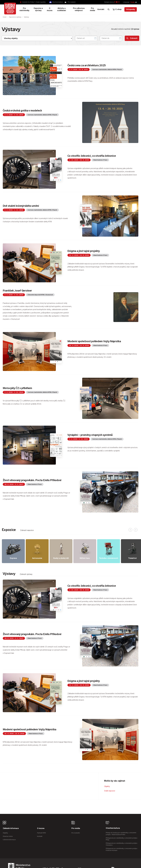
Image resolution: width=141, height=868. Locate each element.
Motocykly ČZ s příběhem (17, 388)
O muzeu (41, 828)
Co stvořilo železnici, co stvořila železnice (92, 156)
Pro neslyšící (72, 2)
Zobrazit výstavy (26, 574)
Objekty (107, 786)
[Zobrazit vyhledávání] (109, 9)
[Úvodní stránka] (10, 9)
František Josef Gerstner (17, 291)
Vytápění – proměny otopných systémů (90, 435)
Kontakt (40, 836)
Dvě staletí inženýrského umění (21, 206)
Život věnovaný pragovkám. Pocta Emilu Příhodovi (32, 480)
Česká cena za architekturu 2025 (87, 65)
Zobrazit (132, 38)
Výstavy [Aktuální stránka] (26, 17)
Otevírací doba (8, 836)
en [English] (136, 2)
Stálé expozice (110, 791)
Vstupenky (131, 9)
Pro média (76, 828)
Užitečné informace (9, 840)
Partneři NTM (41, 833)
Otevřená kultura (58, 2)
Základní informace (11, 828)
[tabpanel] (71, 670)
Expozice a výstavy (15, 17)
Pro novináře (76, 833)
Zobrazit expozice (27, 530)
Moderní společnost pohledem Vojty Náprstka (94, 341)
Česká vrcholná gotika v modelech (22, 111)
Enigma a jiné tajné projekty (84, 251)
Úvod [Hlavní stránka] (5, 17)
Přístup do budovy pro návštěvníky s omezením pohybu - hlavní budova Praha (121, 834)
